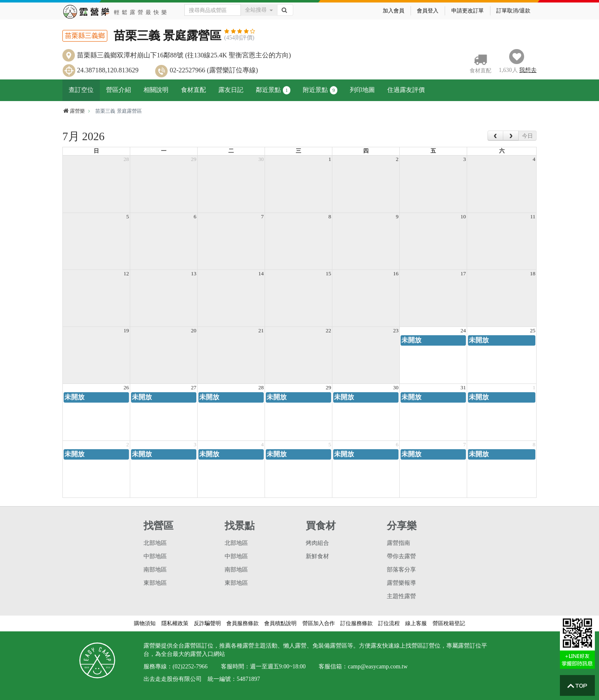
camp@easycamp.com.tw (378, 667)
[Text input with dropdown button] (213, 10)
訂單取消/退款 (513, 11)
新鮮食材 (317, 556)
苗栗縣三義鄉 (85, 36)
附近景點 (320, 90)
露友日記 (231, 90)
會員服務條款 (243, 623)
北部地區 (155, 543)
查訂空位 (81, 90)
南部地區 (155, 570)
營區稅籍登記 (449, 623)
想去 (528, 70)
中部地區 (155, 556)
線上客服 (416, 623)
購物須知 (145, 623)
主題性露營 (401, 596)
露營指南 (399, 543)
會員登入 (428, 11)
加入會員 (394, 11)
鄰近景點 (273, 90)
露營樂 (74, 111)
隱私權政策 (175, 623)
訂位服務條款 (356, 623)
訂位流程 (389, 623)
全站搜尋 (259, 10)
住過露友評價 (406, 90)
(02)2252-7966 (190, 667)
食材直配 (193, 90)
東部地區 (155, 583)
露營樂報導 (401, 583)
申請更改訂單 (468, 11)
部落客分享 (401, 570)
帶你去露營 (401, 556)
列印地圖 (362, 90)
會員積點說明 (280, 623)
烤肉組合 (317, 543)
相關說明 (156, 90)
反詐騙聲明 (207, 623)
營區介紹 (119, 90)
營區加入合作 (319, 623)
